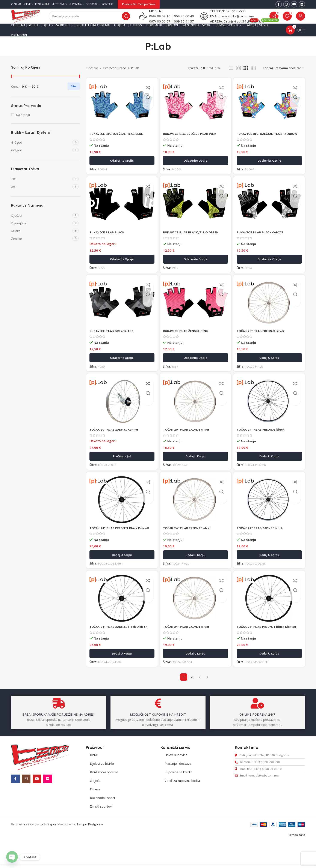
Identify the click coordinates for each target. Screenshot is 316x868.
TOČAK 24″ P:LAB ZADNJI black (264, 544)
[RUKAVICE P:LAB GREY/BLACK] (121, 317)
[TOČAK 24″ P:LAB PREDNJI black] (270, 417)
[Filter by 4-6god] (41, 151)
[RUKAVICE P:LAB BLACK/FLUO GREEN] (196, 217)
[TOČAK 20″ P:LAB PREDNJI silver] (270, 317)
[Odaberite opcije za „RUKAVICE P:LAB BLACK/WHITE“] (270, 272)
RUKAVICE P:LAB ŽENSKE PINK (189, 345)
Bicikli (94, 781)
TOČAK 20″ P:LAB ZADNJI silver (189, 445)
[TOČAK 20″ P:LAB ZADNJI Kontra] (121, 417)
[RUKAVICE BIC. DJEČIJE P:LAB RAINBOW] (270, 113)
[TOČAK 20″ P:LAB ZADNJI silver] (196, 417)
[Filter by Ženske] (41, 247)
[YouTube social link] (294, 4)
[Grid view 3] (246, 77)
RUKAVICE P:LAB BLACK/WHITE (264, 245)
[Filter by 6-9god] (41, 159)
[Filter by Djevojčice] (41, 232)
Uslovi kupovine (176, 781)
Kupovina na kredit (178, 798)
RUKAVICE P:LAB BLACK (109, 245)
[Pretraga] (97, 20)
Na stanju (23, 123)
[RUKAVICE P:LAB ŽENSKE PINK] (196, 317)
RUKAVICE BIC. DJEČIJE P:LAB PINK (193, 141)
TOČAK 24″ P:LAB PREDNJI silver (190, 544)
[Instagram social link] (286, 4)
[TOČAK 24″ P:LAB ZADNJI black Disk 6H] (121, 620)
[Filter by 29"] (41, 195)
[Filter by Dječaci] (41, 224)
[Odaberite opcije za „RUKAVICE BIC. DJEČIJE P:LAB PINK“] (196, 173)
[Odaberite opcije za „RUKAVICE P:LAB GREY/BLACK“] (121, 372)
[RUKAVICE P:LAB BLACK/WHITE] (270, 217)
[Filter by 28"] (41, 187)
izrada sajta (297, 861)
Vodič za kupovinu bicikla (182, 807)
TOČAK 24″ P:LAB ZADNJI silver (189, 648)
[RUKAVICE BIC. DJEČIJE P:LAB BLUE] (121, 113)
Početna (92, 77)
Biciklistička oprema (104, 798)
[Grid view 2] (239, 77)
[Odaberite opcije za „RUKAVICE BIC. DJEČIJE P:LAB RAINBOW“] (270, 173)
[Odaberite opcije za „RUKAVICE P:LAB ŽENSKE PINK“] (196, 372)
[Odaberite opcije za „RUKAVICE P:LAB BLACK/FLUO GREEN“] (196, 272)
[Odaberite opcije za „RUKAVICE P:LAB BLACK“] (121, 272)
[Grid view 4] (253, 77)
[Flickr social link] (302, 4)
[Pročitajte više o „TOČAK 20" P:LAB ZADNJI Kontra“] (121, 472)
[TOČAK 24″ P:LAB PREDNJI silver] (196, 516)
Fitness (95, 815)
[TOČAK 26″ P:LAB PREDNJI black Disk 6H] (270, 620)
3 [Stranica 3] (200, 703)
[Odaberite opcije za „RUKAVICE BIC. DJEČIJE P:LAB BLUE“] (121, 173)
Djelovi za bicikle (102, 790)
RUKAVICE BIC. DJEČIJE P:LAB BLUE (119, 141)
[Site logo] (33, 20)
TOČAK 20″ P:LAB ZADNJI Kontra (116, 445)
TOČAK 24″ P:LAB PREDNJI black (265, 445)
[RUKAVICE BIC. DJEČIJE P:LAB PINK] (196, 113)
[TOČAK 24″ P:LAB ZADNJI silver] (196, 621)
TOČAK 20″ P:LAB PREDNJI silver (265, 345)
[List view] (231, 77)
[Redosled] (284, 77)
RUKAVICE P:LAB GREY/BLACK (114, 345)
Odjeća (95, 807)
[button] (270, 372)
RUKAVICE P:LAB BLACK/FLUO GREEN (194, 245)
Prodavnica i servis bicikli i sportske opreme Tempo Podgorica (57, 850)
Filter (74, 95)
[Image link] (40, 783)
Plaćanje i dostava (178, 790)
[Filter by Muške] (41, 240)
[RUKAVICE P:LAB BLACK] (121, 217)
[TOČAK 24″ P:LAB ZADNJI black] (270, 516)
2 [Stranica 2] (192, 703)
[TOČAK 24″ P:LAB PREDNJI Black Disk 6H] (121, 516)
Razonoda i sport (103, 824)
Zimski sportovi (101, 833)
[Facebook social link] (279, 4)
